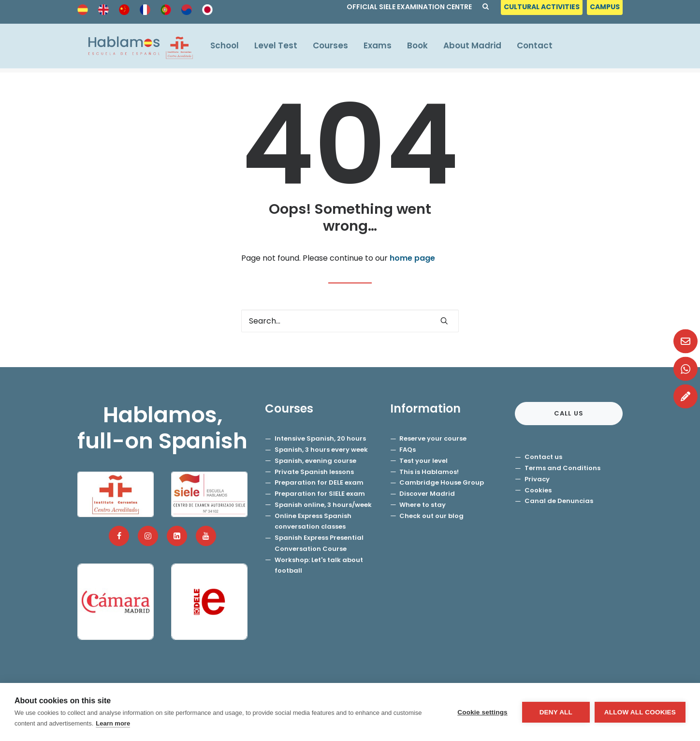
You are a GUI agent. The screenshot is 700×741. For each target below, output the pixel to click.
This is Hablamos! (429, 472)
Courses (337, 48)
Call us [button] (569, 414)
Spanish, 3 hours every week (321, 450)
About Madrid (479, 48)
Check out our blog (431, 516)
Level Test (282, 48)
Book (424, 48)
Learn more (113, 723)
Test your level (423, 461)
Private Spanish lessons (314, 472)
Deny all (556, 712)
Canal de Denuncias (559, 501)
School (231, 48)
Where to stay (423, 505)
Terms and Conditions (562, 468)
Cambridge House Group (442, 483)
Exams (384, 48)
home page (412, 259)
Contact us (543, 457)
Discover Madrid (427, 494)
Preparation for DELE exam (319, 483)
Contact (541, 48)
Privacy (537, 480)
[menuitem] (543, 9)
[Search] (350, 321)
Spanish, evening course (315, 461)
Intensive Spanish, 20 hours (320, 439)
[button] (444, 321)
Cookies (538, 491)
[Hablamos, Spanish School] (138, 48)
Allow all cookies (640, 712)
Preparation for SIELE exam (320, 494)
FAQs (408, 450)
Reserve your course (433, 439)
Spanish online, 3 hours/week (323, 505)
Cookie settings (482, 712)
